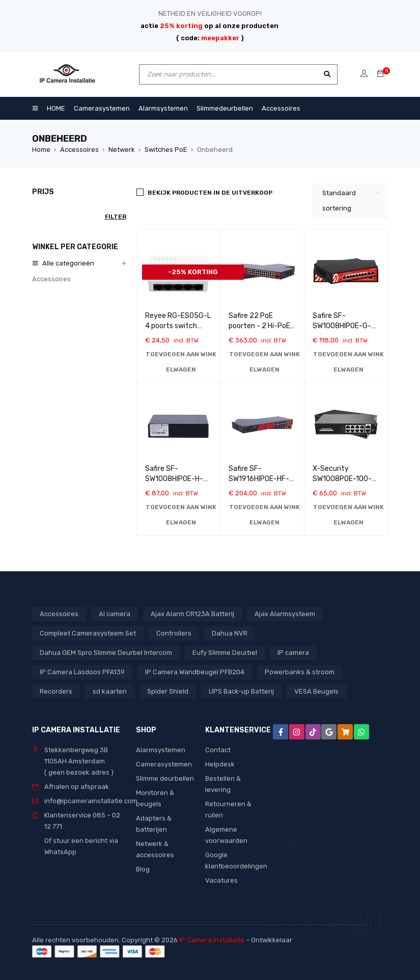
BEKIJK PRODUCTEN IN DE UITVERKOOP (210, 193)
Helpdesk (220, 764)
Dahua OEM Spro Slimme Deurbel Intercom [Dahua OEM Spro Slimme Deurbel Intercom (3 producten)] (106, 653)
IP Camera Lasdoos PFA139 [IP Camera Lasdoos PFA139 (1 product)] (82, 672)
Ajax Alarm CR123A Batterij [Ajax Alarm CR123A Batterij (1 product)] (192, 614)
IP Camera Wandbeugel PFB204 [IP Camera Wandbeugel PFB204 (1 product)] (195, 672)
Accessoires (79, 150)
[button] (181, 362)
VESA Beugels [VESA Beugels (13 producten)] (316, 691)
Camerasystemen (164, 764)
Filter (116, 217)
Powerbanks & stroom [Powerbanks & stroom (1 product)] (300, 672)
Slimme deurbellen (165, 778)
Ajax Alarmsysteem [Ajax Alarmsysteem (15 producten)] (285, 614)
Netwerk (122, 150)
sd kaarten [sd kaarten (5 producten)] (110, 691)
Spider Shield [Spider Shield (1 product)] (168, 691)
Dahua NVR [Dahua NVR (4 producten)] (230, 633)
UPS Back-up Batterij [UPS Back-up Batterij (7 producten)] (241, 691)
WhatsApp (60, 852)
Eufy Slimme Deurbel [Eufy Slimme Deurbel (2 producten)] (225, 653)
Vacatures (221, 880)
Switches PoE (166, 150)
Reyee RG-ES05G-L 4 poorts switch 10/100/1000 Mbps (178, 326)
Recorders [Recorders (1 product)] (56, 691)
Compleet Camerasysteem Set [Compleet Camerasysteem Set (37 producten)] (88, 633)
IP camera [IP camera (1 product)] (293, 653)
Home (41, 150)
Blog (143, 869)
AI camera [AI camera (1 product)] (115, 614)
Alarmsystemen (161, 750)
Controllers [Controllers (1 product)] (174, 633)
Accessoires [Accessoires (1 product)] (59, 614)
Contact (218, 750)
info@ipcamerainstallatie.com (91, 801)
